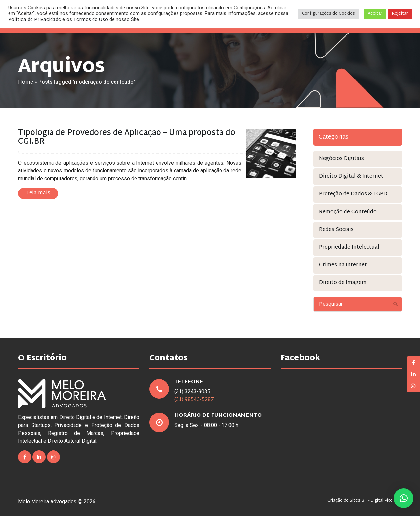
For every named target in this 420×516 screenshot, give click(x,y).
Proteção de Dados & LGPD (353, 194)
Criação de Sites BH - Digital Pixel (361, 501)
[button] (404, 498)
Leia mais (38, 193)
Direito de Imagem (343, 283)
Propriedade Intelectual (349, 247)
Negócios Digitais (341, 159)
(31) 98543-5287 (194, 400)
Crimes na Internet (343, 265)
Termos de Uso (91, 20)
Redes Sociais (336, 230)
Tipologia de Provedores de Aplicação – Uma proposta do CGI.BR (127, 137)
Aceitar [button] (375, 14)
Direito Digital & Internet (351, 177)
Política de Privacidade (35, 20)
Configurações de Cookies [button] (328, 14)
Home (26, 83)
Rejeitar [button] (400, 14)
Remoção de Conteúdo (348, 212)
